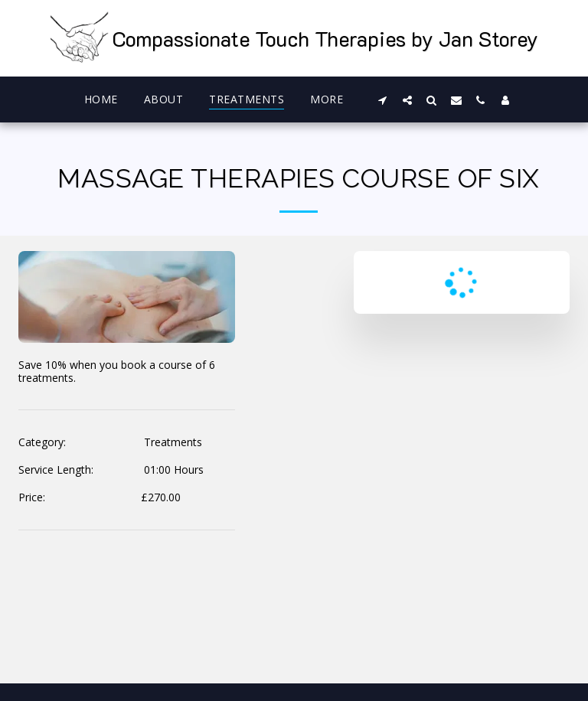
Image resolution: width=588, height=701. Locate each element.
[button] (383, 100)
